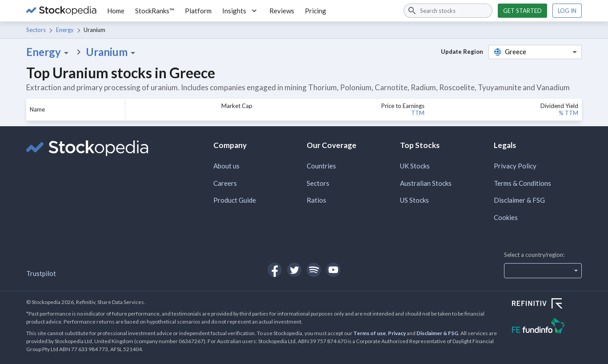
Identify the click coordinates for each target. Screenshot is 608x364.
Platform (198, 11)
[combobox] (448, 11)
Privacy (397, 333)
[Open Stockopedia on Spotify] (314, 270)
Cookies (506, 217)
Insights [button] (240, 11)
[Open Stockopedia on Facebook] (275, 270)
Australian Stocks (426, 183)
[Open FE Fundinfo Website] (547, 327)
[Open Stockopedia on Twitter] (294, 270)
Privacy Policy (515, 166)
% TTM (568, 113)
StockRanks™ (155, 11)
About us (226, 166)
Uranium (112, 52)
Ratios (316, 200)
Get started (522, 11)
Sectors (36, 30)
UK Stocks (415, 166)
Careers (225, 183)
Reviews (282, 11)
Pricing (316, 11)
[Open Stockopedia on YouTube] (333, 270)
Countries (321, 166)
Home (116, 11)
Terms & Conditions (522, 183)
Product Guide (235, 200)
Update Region (462, 52)
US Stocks (414, 200)
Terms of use (370, 333)
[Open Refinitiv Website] (547, 304)
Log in (567, 11)
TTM (418, 113)
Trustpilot (41, 273)
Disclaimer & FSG (519, 200)
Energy (65, 30)
